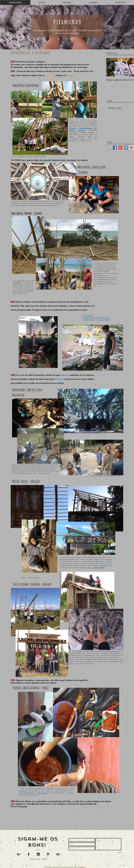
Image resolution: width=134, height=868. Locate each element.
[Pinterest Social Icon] (131, 148)
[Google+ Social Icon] (120, 148)
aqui (25, 806)
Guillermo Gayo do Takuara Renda (97, 320)
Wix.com (82, 867)
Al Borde (17, 283)
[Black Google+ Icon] (19, 854)
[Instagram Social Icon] (126, 148)
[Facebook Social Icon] (115, 148)
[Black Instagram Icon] (38, 854)
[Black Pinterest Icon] (48, 854)
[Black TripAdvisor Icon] (58, 854)
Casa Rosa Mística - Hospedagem (33, 793)
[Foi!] (120, 853)
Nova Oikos (88, 315)
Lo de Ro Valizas (98, 568)
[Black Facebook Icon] (29, 854)
